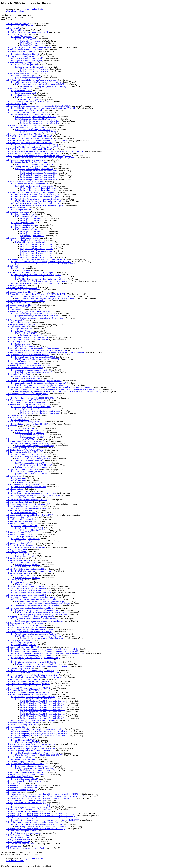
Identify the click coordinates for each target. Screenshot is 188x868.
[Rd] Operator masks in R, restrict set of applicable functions (29, 660)
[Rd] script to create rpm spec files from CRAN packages (28, 102)
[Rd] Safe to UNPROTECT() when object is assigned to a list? (30, 671)
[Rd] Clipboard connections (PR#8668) (21, 292)
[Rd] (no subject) (13, 28)
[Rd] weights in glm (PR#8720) (18, 727)
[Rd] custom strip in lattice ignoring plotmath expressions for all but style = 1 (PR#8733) (40, 813)
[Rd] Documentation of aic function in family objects (26, 800)
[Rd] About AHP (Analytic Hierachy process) (28, 456)
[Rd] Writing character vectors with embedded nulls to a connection (32, 822)
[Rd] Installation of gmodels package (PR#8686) (25, 422)
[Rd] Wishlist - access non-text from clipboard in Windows (29, 632)
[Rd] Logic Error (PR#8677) (17, 327)
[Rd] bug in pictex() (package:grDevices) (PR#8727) (26, 775)
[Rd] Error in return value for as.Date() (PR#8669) (25, 301)
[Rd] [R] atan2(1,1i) (14, 783)
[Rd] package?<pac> (14, 846)
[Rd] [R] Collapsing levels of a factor (20, 498)
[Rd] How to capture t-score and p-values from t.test (26, 588)
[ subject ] (26, 9)
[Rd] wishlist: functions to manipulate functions (24, 50)
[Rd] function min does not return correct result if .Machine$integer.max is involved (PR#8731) (43, 794)
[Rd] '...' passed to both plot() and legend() (22, 56)
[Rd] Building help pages (16, 342)
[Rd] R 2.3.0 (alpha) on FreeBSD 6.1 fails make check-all (28, 694)
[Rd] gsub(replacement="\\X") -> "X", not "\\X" (24, 625)
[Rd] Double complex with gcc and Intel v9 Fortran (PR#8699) (30, 515)
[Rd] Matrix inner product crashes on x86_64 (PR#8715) (28, 681)
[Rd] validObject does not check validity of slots (25, 182)
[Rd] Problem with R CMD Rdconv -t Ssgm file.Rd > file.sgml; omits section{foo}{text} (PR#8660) (45, 151)
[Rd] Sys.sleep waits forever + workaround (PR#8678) (27, 337)
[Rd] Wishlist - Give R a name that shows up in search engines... (31, 192)
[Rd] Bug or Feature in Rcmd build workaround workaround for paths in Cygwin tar (38, 156)
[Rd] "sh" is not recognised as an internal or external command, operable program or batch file (42, 649)
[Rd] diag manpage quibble (16, 549)
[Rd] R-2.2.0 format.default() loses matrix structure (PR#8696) (30, 504)
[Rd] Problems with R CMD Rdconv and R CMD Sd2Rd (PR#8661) (32, 153)
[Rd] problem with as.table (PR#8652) (21, 52)
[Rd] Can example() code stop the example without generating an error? (34, 381)
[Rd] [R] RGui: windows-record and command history (27, 569)
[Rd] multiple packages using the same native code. (26, 404)
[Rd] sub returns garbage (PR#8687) (20, 428)
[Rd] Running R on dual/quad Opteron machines (25, 160)
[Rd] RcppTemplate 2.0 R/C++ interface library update (27, 394)
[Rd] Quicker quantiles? (15, 320)
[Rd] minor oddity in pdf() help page (20, 63)
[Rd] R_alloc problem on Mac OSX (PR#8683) (24, 400)
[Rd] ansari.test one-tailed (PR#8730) (20, 790)
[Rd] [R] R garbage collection (17, 835)
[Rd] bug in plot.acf (14, 558)
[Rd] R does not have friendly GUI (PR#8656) (24, 125)
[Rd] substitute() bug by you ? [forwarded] (22, 762)
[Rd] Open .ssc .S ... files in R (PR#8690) (22, 454)
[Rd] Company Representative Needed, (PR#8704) (26, 547)
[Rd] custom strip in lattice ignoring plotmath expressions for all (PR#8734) (35, 829)
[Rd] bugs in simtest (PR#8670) (18, 303)
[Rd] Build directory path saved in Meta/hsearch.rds (26, 112)
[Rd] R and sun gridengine (16, 552)
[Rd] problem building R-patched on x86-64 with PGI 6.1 (28, 311)
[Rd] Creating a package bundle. (18, 640)
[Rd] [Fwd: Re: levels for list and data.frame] (23, 519)
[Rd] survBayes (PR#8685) (16, 415)
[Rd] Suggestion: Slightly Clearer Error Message (25, 623)
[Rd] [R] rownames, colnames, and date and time (25, 764)
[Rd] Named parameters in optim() (19, 73)
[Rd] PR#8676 (12, 426)
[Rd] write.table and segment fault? (20, 777)
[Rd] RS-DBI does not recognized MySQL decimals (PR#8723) (31, 744)
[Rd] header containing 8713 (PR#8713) (21, 788)
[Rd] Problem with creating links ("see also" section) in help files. (31, 80)
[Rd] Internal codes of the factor (18, 374)
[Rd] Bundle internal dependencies (19, 757)
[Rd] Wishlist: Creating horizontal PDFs (21, 288)
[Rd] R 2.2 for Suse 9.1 (15, 417)
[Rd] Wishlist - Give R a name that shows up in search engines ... (31, 272)
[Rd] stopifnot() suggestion (16, 34)
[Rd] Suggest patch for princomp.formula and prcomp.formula (30, 617)
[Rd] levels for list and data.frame (19, 502)
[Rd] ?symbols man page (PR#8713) (20, 668)
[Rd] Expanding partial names (18, 212)
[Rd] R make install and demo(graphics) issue (24, 485)
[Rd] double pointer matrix (16, 208)
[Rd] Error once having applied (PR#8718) (22, 690)
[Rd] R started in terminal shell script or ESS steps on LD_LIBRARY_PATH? (36, 259)
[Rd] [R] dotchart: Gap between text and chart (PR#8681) (28, 355)
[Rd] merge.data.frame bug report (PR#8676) (23, 324)
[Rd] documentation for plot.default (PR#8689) (24, 452)
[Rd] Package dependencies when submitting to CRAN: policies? (31, 493)
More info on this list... (15, 11)
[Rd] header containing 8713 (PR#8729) (21, 785)
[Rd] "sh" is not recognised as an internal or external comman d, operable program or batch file (43, 651)
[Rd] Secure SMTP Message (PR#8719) (21, 725)
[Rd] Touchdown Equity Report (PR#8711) (23, 647)
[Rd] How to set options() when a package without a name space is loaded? (35, 729)
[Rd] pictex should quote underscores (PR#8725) (25, 772)
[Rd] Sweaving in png (14, 580)
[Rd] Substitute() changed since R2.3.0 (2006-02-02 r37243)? (30, 751)
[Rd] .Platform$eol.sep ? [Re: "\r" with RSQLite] (25, 450)
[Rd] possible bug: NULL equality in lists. (22, 238)
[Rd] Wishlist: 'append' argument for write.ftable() (25, 441)
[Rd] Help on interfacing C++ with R (20, 361)
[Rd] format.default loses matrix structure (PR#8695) (26, 500)
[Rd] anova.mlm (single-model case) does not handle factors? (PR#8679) (34, 348)
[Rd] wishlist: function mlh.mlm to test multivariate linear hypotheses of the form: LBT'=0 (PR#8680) (45, 353)
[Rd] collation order (14, 476)
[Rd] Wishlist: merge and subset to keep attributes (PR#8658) (30, 138)
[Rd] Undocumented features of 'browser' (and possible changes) (31, 597)
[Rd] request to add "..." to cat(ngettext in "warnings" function (30, 809)
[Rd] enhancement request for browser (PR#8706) (25, 586)
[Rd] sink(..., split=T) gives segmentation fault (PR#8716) (28, 688)
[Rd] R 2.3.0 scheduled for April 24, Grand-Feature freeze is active (32, 675)
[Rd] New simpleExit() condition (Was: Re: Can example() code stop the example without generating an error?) (49, 387)
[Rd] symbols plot (13, 792)
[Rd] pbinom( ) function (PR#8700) (20, 517)
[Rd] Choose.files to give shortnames (20, 536)
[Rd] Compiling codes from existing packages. (24, 781)
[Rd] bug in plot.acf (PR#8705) (18, 560)
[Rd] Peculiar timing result (16, 89)
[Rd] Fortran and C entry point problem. (21, 831)
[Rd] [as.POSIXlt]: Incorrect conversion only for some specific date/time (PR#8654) (38, 106)
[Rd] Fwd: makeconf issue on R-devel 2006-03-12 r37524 (28, 396)
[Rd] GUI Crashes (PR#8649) (17, 24)
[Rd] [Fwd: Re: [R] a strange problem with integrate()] (27, 32)
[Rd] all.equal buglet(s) (15, 489)
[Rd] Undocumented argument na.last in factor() (25, 368)
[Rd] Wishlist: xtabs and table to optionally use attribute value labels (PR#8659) (37, 140)
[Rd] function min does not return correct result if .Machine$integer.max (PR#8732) (38, 798)
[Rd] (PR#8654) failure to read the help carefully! (25, 110)
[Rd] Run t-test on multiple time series (21, 844)
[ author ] (34, 9)
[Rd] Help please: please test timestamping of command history (30, 608)
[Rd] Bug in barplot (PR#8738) (18, 839)
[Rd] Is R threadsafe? (14, 309)
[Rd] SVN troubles (13, 266)
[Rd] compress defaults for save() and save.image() (26, 803)
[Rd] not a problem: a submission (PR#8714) (23, 679)
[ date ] (41, 9)
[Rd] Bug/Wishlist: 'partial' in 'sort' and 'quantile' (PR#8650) (29, 47)
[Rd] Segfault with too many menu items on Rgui (25, 848)
